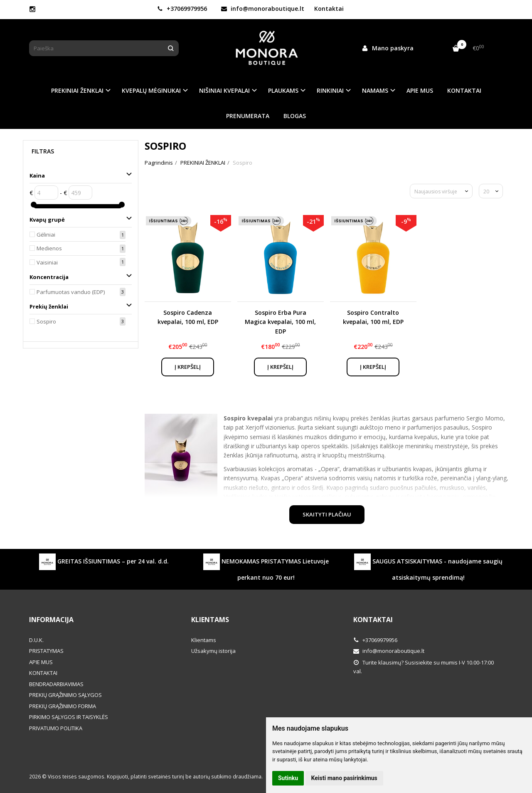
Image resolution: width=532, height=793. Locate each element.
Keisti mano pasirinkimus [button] (344, 778)
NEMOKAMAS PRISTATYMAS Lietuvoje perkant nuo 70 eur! (266, 567)
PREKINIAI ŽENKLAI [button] (77, 90)
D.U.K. (36, 640)
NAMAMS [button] (375, 90)
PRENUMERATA (248, 116)
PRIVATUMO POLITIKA (56, 728)
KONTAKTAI (464, 90)
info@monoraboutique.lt (263, 9)
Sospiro (46, 321)
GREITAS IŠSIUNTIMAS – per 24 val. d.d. (104, 562)
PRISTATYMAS (46, 651)
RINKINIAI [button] (330, 90)
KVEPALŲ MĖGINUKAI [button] (151, 90)
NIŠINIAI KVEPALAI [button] (224, 90)
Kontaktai (329, 9)
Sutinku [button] (288, 778)
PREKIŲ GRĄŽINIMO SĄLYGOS (65, 695)
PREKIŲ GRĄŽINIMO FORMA (63, 706)
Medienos (49, 248)
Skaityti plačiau (327, 514)
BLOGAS (295, 116)
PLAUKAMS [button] (283, 90)
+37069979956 (182, 9)
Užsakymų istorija (213, 651)
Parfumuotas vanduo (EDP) (71, 292)
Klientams (210, 620)
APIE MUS (420, 90)
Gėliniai (46, 235)
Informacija (51, 620)
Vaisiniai (47, 262)
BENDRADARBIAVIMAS (56, 684)
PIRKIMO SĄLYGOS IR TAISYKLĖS (69, 717)
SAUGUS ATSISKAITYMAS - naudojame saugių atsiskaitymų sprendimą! (428, 567)
